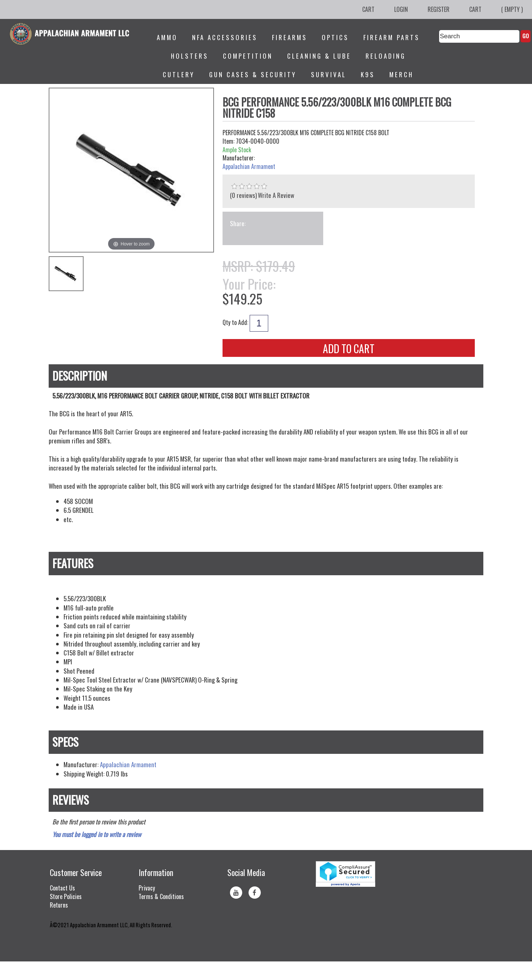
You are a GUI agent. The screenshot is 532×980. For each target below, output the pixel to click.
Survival (329, 74)
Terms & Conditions (161, 896)
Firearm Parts (392, 37)
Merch (401, 74)
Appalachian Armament (249, 167)
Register (439, 9)
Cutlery (179, 74)
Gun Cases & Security (253, 74)
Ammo (167, 37)
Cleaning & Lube (319, 56)
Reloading (386, 56)
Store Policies (66, 896)
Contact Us (62, 888)
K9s (368, 74)
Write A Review (276, 195)
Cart (368, 9)
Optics (335, 37)
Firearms (290, 37)
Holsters (190, 56)
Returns (59, 905)
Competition (248, 56)
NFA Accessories (225, 37)
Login (401, 9)
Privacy (147, 888)
